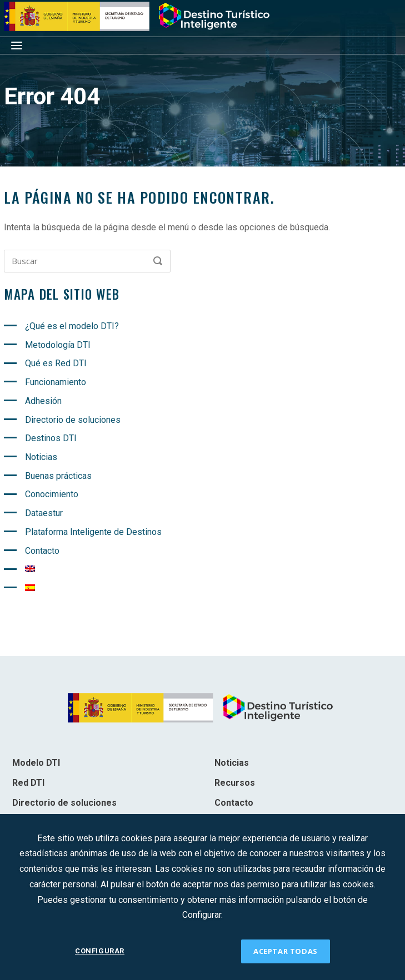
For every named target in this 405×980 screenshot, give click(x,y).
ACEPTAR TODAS (286, 951)
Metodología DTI (58, 345)
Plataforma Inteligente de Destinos (93, 532)
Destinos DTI (51, 438)
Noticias (41, 457)
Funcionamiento (56, 382)
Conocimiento (52, 494)
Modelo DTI (36, 763)
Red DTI (28, 783)
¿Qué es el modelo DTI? (72, 326)
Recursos (235, 783)
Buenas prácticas (58, 476)
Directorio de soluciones (73, 420)
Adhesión (43, 401)
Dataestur (44, 513)
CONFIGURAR (100, 951)
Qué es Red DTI (56, 363)
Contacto (42, 551)
